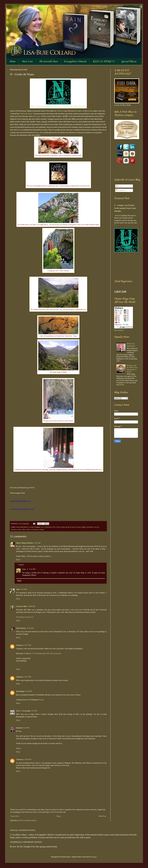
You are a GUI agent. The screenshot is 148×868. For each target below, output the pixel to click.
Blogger (94, 857)
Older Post (102, 816)
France (58, 527)
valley (23, 530)
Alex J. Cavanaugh (23, 711)
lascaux (79, 527)
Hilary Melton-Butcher (25, 543)
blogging (37, 527)
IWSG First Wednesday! (131, 345)
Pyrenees (14, 530)
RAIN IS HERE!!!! (104, 61)
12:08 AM (28, 759)
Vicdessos (60, 111)
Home (12, 61)
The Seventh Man (48, 61)
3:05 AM (37, 543)
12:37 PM (28, 645)
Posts (118, 186)
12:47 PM (28, 677)
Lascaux (38, 116)
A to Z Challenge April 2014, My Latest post (45, 653)
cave (42, 527)
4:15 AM (24, 589)
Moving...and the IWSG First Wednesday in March (132, 369)
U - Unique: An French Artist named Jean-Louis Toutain (125, 208)
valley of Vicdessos (32, 530)
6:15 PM (32, 569)
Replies (21, 565)
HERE (32, 487)
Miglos (80, 111)
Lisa (19, 524)
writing (41, 530)
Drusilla (41, 700)
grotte (63, 527)
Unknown (20, 645)
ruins (19, 530)
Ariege (90, 111)
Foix (54, 527)
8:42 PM (26, 728)
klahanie (19, 728)
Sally (18, 589)
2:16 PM (29, 691)
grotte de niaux (71, 527)
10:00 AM (32, 606)
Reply (18, 560)
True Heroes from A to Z (25, 617)
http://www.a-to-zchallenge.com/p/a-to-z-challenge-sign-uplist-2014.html (58, 106)
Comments (120, 190)
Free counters (119, 330)
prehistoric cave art (93, 527)
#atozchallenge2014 (22, 527)
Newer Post (15, 816)
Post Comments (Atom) (28, 820)
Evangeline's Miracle (75, 61)
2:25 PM (34, 711)
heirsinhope (20, 691)
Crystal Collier (22, 606)
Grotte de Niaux (26, 114)
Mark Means (21, 628)
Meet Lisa (27, 61)
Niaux (19, 130)
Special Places (128, 61)
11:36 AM (30, 628)
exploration (48, 527)
